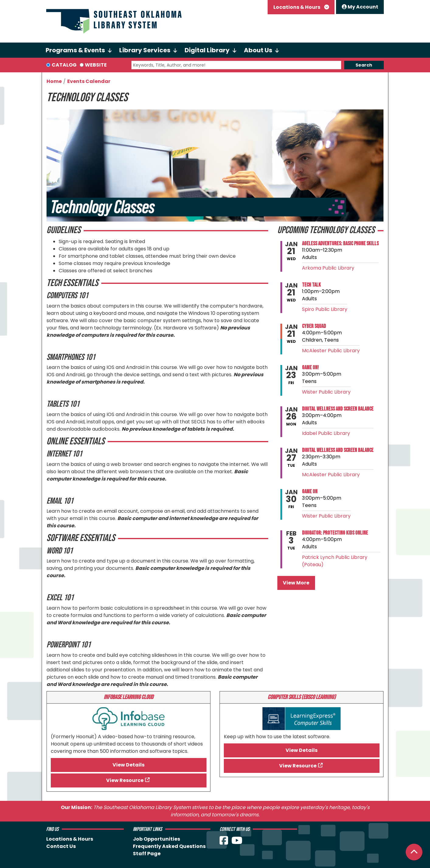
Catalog (64, 65)
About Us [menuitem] (258, 50)
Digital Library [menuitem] (207, 50)
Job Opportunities (156, 839)
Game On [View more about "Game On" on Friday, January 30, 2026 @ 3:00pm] (310, 492)
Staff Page (147, 854)
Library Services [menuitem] (145, 50)
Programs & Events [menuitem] (75, 50)
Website (96, 65)
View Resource (125, 780)
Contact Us (61, 846)
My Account (360, 7)
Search (364, 65)
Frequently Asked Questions (169, 846)
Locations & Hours (297, 7)
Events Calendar (89, 81)
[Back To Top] (414, 852)
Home (54, 81)
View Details (128, 765)
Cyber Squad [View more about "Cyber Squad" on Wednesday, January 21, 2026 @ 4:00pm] (314, 326)
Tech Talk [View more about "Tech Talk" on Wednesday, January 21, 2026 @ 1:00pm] (311, 285)
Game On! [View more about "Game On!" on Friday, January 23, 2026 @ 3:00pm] (310, 368)
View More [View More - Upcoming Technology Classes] (296, 583)
